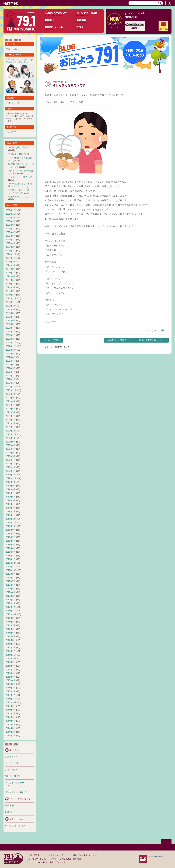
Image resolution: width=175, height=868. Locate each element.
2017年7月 (11, 581)
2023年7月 (11, 317)
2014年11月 (11, 699)
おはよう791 (154, 330)
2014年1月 (11, 735)
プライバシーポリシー (49, 859)
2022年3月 (11, 376)
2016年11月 (11, 611)
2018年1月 (11, 559)
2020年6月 (11, 453)
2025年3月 (11, 243)
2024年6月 (11, 276)
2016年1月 (11, 647)
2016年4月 (11, 636)
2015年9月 (11, 662)
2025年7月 (11, 229)
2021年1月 (11, 427)
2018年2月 (11, 556)
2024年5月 (11, 280)
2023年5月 (11, 324)
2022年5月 (11, 368)
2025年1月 (11, 251)
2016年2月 (11, 644)
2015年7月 (11, 670)
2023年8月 (11, 313)
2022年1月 (11, 383)
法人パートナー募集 (68, 855)
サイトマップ (32, 859)
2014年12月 (11, 695)
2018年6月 (11, 541)
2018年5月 (11, 545)
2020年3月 (11, 464)
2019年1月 (11, 515)
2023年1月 (11, 339)
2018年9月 (11, 530)
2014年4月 (11, 724)
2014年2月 (11, 732)
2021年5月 (11, 412)
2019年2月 (11, 511)
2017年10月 (11, 570)
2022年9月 (11, 354)
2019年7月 (11, 493)
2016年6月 (11, 629)
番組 (163, 330)
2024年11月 (11, 258)
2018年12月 (11, 519)
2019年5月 (11, 500)
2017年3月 (11, 596)
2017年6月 (11, 585)
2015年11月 (11, 655)
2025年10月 (11, 218)
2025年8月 (11, 225)
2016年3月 (11, 640)
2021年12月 (11, 387)
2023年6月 (11, 320)
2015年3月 (11, 684)
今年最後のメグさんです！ (21, 197)
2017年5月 (11, 589)
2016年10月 (11, 614)
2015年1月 (11, 691)
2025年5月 (11, 236)
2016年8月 (11, 622)
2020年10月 (11, 438)
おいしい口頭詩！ (53, 340)
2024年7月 (11, 273)
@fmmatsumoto (156, 856)
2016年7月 (11, 625)
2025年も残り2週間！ (18, 148)
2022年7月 (11, 361)
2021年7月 (11, 405)
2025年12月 (11, 210)
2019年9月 (11, 486)
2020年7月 (11, 449)
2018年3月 (11, 552)
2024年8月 (11, 269)
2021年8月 (11, 401)
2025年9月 (11, 221)
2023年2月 (11, 335)
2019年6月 (11, 497)
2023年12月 (11, 298)
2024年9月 (11, 265)
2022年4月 (11, 372)
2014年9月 (11, 706)
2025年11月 (11, 214)
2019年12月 (11, 475)
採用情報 (77, 859)
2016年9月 (11, 618)
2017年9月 (11, 574)
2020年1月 (11, 471)
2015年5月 (11, 677)
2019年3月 (11, 508)
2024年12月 (11, 254)
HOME (29, 855)
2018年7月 (11, 537)
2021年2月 (11, 423)
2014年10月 (11, 702)
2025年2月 (11, 247)
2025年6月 (11, 232)
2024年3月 (11, 287)
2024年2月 (11, 291)
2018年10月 (11, 526)
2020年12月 (11, 431)
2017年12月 (11, 563)
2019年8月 (11, 489)
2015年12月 (11, 651)
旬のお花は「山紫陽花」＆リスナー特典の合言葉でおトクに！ (135, 340)
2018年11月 (11, 522)
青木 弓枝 (23, 62)
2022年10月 (11, 350)
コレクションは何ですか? (20, 177)
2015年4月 (11, 680)
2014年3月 (11, 728)
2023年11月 (11, 302)
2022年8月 (11, 357)
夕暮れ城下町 (12, 770)
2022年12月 (11, 343)
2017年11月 (11, 567)
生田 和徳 (10, 60)
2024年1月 (11, 295)
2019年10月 (11, 482)
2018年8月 (11, 534)
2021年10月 (11, 394)
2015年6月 (11, 673)
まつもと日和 (12, 763)
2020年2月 (11, 467)
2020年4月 (11, 460)
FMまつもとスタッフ (15, 826)
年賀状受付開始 (16, 154)
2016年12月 (11, 607)
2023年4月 (11, 328)
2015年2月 (11, 688)
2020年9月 (11, 442)
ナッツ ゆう (22, 60)
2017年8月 (11, 578)
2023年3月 (11, 332)
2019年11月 (11, 478)
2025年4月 (11, 240)
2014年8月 (11, 710)
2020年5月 (11, 456)
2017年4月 (11, 592)
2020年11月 (11, 434)
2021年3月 (11, 420)
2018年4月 (11, 548)
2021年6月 (11, 409)
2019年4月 (11, 504)
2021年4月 (11, 416)
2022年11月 (11, 346)
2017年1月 (11, 603)
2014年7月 (11, 713)
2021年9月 (11, 398)
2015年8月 (11, 666)
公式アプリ (94, 855)
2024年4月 (11, 284)
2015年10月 (11, 658)
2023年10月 (11, 306)
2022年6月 (11, 365)
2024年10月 (11, 262)
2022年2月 (11, 379)
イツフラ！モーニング (16, 792)
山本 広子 (10, 812)
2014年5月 (11, 721)
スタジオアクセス (51, 855)
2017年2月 (11, 600)
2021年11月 (11, 390)
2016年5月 (11, 633)
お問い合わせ (66, 859)
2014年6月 (11, 717)
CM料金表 (83, 855)
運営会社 (38, 855)
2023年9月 (11, 309)
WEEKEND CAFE (14, 776)
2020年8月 (11, 445)
